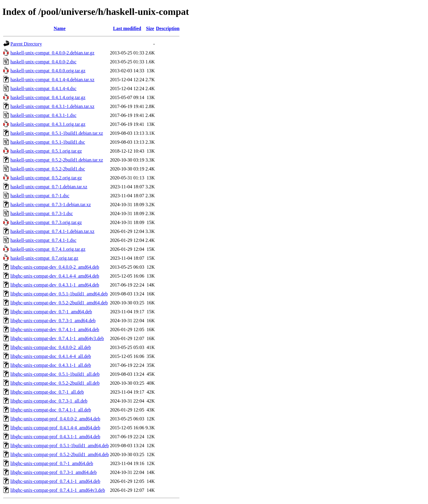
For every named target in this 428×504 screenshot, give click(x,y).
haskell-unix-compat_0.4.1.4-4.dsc (43, 89)
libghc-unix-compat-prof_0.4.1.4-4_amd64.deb (55, 428)
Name (60, 28)
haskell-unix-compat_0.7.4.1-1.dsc (43, 240)
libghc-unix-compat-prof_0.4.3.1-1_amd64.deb (55, 437)
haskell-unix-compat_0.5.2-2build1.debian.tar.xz (57, 160)
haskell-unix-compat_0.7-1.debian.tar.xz (49, 187)
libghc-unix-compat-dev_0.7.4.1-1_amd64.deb (55, 330)
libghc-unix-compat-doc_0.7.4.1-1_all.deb (51, 410)
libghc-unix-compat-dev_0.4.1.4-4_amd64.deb (55, 276)
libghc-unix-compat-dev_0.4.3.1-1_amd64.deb (55, 285)
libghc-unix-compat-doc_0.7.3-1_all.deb (49, 401)
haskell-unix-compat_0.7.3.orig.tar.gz (46, 222)
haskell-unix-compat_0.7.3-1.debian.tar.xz (51, 205)
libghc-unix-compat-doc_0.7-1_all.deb (47, 392)
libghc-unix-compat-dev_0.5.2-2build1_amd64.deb (59, 303)
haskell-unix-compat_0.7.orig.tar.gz (44, 258)
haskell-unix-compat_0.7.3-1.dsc (42, 213)
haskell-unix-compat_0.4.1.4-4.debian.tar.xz (52, 80)
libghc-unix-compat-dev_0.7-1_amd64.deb (51, 312)
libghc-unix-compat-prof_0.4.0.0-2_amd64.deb (55, 419)
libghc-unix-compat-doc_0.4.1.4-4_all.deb (51, 356)
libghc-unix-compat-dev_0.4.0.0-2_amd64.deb (55, 267)
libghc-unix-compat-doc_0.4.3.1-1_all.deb (51, 365)
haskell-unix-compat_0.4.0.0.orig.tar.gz (48, 71)
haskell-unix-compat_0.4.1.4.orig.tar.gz (48, 97)
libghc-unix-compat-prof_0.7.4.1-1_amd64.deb (55, 481)
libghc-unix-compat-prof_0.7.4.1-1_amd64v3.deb (58, 490)
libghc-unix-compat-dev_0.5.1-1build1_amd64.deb (59, 294)
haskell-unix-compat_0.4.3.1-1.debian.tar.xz (52, 106)
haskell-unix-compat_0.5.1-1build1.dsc (48, 142)
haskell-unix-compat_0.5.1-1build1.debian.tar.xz (57, 133)
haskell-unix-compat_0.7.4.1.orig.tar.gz (48, 249)
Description (168, 28)
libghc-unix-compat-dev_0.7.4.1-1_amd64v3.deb (57, 338)
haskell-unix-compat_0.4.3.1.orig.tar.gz (48, 124)
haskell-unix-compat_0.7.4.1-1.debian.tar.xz (52, 231)
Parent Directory (26, 44)
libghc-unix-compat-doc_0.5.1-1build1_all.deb (55, 374)
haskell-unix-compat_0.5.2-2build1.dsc (48, 169)
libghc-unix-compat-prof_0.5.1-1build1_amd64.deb (60, 446)
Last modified (127, 28)
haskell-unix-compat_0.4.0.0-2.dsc (43, 62)
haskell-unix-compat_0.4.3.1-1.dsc (43, 115)
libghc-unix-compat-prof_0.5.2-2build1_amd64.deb (60, 454)
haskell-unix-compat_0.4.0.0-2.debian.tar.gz (52, 53)
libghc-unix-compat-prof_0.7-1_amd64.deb (52, 463)
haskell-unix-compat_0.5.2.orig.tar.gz (46, 178)
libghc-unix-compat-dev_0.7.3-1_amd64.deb (53, 321)
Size (150, 28)
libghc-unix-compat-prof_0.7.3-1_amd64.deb (53, 472)
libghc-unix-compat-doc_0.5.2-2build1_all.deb (55, 383)
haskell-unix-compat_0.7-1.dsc (40, 196)
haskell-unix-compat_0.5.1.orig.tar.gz (46, 151)
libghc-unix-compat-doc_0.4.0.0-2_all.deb (51, 347)
